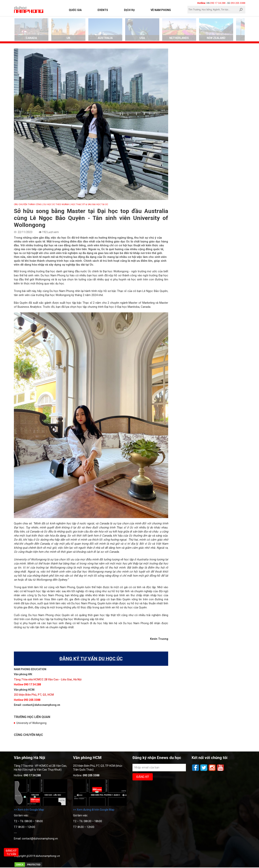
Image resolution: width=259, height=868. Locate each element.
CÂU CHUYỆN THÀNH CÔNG (28, 204)
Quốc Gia (75, 10)
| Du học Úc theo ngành (56, 204)
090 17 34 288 (218, 3)
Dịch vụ (129, 10)
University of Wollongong (31, 723)
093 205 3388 (238, 3)
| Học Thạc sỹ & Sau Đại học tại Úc (89, 204)
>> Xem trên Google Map (29, 810)
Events (103, 10)
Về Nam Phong (161, 10)
